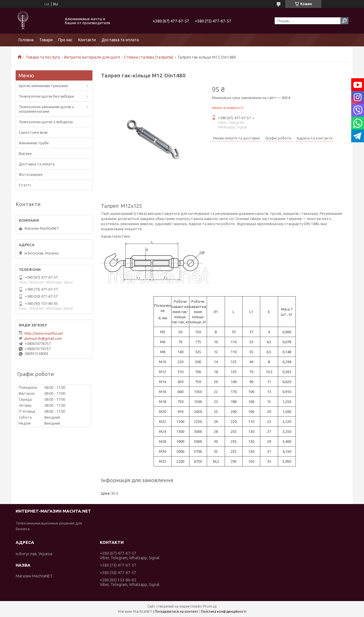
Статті (25, 185)
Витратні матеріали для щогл (92, 57)
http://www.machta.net (44, 333)
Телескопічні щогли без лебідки (46, 96)
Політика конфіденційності (224, 611)
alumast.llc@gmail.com (43, 338)
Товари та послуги (43, 57)
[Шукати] (344, 21)
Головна (26, 40)
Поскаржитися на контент (177, 611)
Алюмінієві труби (34, 143)
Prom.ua (210, 606)
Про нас (65, 40)
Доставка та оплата (120, 40)
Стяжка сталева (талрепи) (149, 57)
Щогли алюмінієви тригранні (43, 86)
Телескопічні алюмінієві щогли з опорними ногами (46, 109)
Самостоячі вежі (33, 132)
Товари (46, 40)
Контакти (87, 40)
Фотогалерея (31, 174)
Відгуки (25, 153)
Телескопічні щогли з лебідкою (46, 122)
